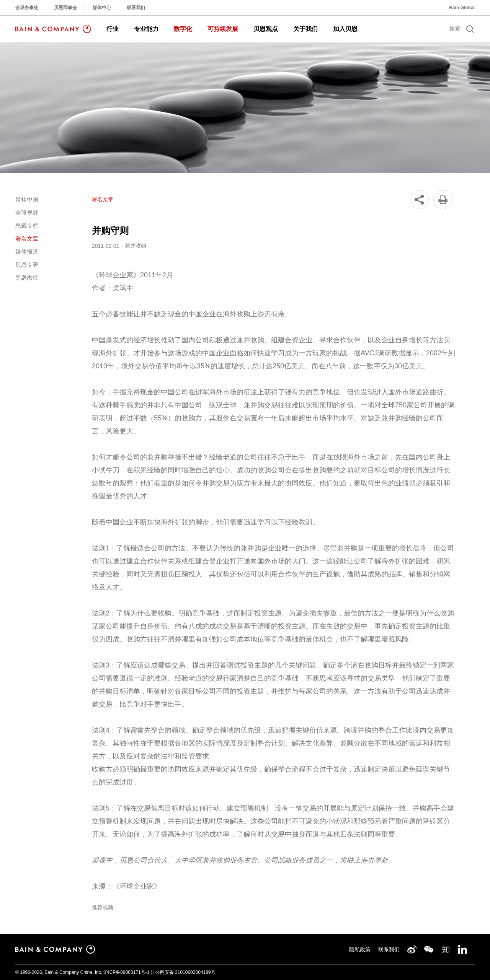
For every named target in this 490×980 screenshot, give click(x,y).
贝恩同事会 (65, 8)
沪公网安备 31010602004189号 (183, 972)
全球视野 (27, 212)
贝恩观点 (266, 29)
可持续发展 (223, 29)
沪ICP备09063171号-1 (126, 972)
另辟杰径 (27, 278)
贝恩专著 (27, 265)
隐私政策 (360, 949)
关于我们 (305, 29)
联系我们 (136, 8)
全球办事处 (27, 8)
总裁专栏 (27, 225)
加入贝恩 (345, 29)
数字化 (183, 29)
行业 (113, 29)
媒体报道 (27, 252)
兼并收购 (136, 246)
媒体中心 (102, 8)
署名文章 (27, 238)
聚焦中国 (27, 199)
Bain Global (462, 8)
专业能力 (146, 29)
